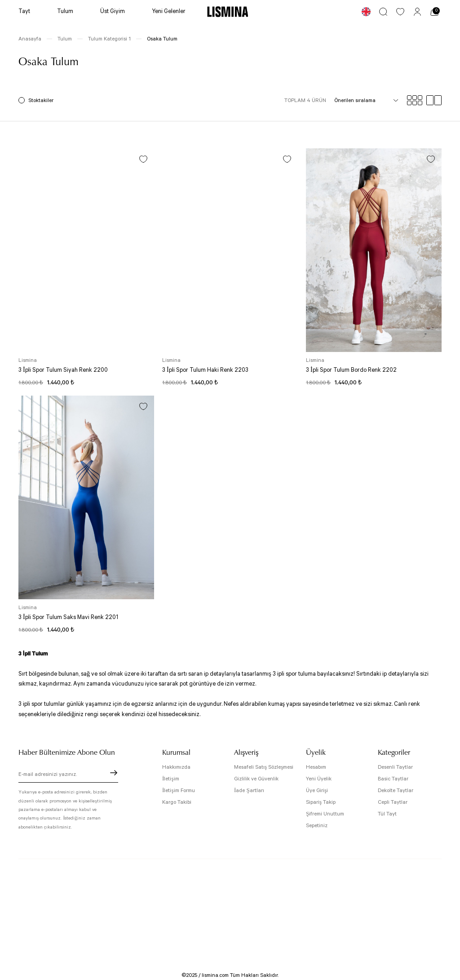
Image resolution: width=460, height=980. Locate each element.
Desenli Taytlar (395, 767)
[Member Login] (417, 12)
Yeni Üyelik (319, 779)
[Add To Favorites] (143, 159)
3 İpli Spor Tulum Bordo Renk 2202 (351, 370)
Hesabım (316, 767)
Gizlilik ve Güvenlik (256, 779)
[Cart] (434, 12)
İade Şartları (249, 791)
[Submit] (114, 773)
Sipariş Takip (321, 802)
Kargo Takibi (177, 802)
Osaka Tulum (162, 39)
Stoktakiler (41, 100)
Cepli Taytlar (393, 802)
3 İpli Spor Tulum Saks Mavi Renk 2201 (68, 617)
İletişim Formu (179, 791)
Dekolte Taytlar (396, 791)
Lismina (28, 360)
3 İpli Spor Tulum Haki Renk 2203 (205, 370)
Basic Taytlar (393, 779)
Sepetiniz (317, 826)
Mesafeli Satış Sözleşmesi (264, 767)
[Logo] (228, 12)
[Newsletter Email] (68, 775)
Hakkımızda (176, 767)
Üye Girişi (317, 791)
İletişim (171, 779)
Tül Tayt (387, 814)
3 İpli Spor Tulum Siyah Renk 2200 (63, 370)
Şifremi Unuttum (325, 814)
